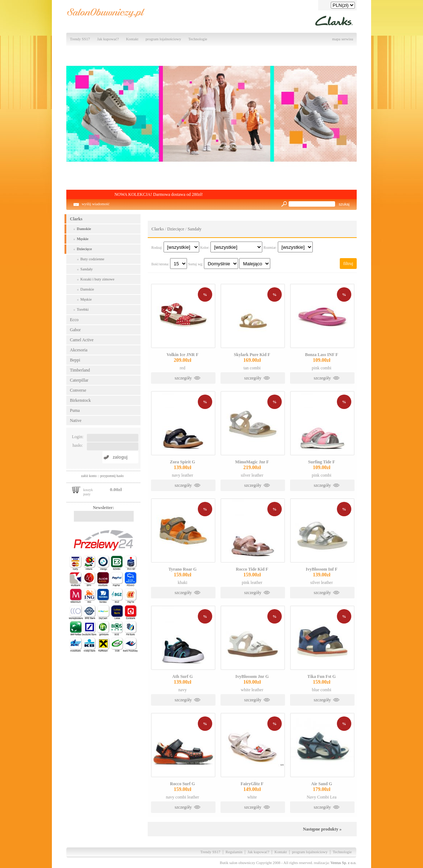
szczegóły (183, 378)
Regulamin (234, 852)
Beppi (75, 360)
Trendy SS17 (80, 39)
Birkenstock (80, 400)
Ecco (74, 320)
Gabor (75, 330)
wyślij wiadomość (96, 204)
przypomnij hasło (112, 476)
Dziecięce (84, 249)
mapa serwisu (343, 39)
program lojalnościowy (163, 39)
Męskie (83, 239)
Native (76, 420)
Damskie (84, 229)
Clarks (76, 219)
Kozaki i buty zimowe (97, 279)
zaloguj (120, 457)
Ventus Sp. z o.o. (343, 863)
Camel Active (82, 340)
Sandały (86, 269)
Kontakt (132, 39)
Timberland (80, 370)
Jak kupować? (108, 39)
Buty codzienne (92, 259)
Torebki (83, 309)
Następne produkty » (322, 829)
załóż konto (89, 476)
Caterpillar (79, 380)
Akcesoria (79, 350)
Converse (78, 390)
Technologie (198, 39)
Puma (75, 410)
